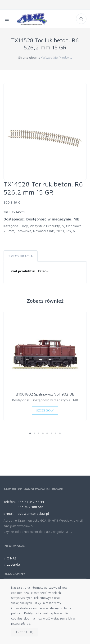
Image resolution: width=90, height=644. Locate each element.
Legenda (13, 564)
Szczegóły (45, 410)
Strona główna (29, 57)
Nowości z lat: (44, 231)
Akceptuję (24, 632)
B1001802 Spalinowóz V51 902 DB (45, 394)
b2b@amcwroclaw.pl (33, 513)
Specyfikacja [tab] (21, 256)
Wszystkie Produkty (45, 226)
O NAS (12, 558)
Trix (68, 231)
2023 (60, 231)
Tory (25, 226)
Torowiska (24, 231)
